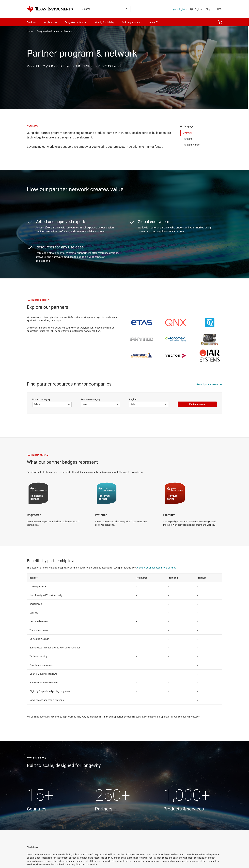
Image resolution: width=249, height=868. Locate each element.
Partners (68, 31)
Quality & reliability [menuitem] (105, 22)
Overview (188, 133)
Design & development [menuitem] (76, 22)
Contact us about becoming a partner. (157, 568)
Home (30, 31)
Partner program (191, 145)
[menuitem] (220, 22)
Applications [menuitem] (51, 22)
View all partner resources (209, 384)
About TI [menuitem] (154, 22)
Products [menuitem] (32, 22)
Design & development (48, 31)
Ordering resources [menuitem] (132, 22)
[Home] (50, 9)
